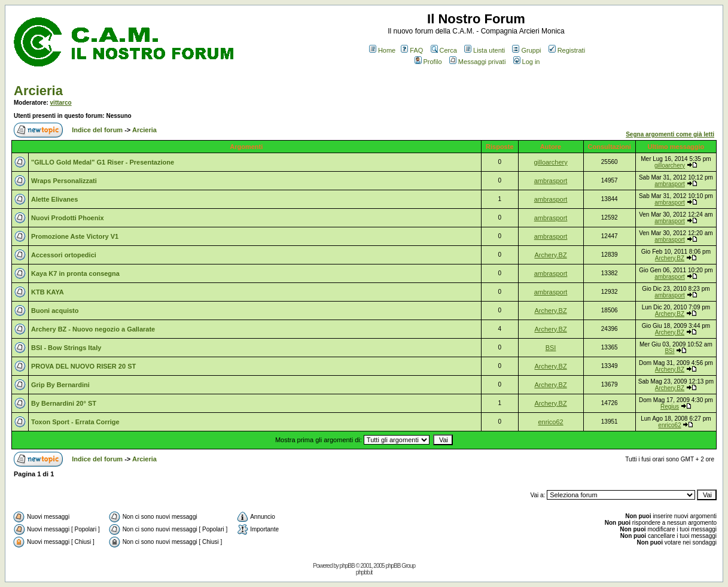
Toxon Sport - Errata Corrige (75, 422)
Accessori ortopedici (64, 255)
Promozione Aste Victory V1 (75, 236)
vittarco (61, 103)
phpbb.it (364, 572)
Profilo (428, 62)
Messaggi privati (477, 62)
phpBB (347, 566)
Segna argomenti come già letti (670, 134)
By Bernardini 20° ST (64, 403)
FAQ (412, 50)
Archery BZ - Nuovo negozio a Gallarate (93, 329)
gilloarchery (550, 162)
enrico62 (550, 422)
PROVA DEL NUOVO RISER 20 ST (83, 366)
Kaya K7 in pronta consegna (75, 273)
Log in (527, 62)
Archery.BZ (550, 255)
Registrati (567, 50)
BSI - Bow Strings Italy (66, 348)
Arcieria (38, 91)
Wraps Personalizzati (64, 181)
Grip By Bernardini (60, 385)
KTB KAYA (48, 292)
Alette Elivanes (54, 199)
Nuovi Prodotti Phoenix (68, 218)
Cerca (444, 50)
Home (382, 50)
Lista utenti (485, 50)
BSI (551, 348)
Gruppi (526, 50)
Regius (670, 407)
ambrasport (551, 181)
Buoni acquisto (55, 311)
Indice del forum (97, 130)
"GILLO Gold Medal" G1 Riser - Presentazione (103, 162)
